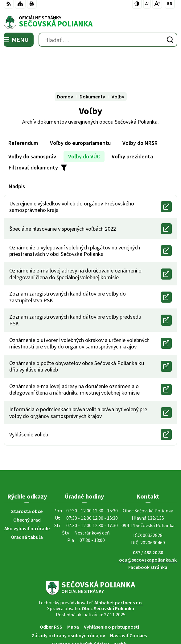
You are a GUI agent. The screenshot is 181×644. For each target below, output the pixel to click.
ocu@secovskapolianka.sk (148, 524)
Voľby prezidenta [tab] (132, 121)
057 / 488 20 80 (148, 517)
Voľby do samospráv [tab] (32, 121)
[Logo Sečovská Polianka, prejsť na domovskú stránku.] (90, 22)
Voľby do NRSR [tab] (140, 107)
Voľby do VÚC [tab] (84, 121)
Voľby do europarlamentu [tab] (80, 107)
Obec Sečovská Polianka (108, 573)
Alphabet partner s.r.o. (119, 567)
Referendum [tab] (23, 107)
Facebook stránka (148, 532)
